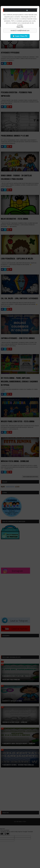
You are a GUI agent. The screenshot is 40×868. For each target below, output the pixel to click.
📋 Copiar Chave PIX (20, 36)
